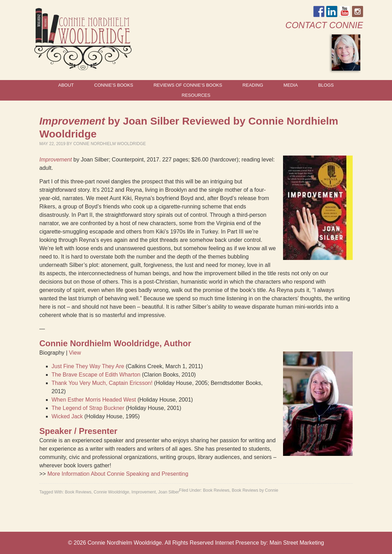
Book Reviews (216, 490)
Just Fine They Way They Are (88, 366)
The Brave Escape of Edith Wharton (96, 375)
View (75, 353)
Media (291, 85)
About (66, 85)
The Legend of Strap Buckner (88, 408)
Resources (196, 95)
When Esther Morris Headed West (94, 400)
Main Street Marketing (297, 543)
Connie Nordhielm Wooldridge (109, 144)
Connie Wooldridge (111, 492)
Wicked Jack (67, 416)
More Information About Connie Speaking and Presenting (118, 474)
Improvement (144, 492)
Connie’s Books (114, 85)
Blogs (326, 85)
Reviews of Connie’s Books (188, 85)
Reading (253, 85)
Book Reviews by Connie (255, 490)
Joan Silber (168, 492)
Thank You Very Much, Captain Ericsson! (102, 383)
